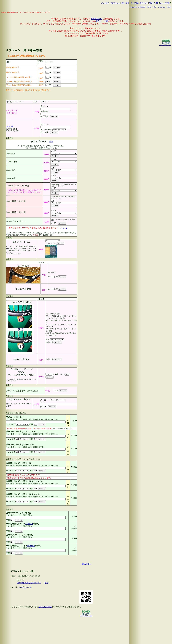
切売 (128, 3)
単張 (123, 3)
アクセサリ (144, 3)
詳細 (51, 142)
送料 (157, 3)
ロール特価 (135, 3)
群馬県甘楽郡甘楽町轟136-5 (29, 583)
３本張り (10, 127)
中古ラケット (115, 3)
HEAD (149, 7)
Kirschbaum (161, 7)
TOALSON (133, 7)
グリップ (29, 524)
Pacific (169, 7)
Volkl (154, 7)
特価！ (152, 3)
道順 (46, 583)
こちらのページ (45, 607)
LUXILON (142, 7)
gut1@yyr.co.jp (25, 587)
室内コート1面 (102, 21)
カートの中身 (165, 3)
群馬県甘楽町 (97, 19)
